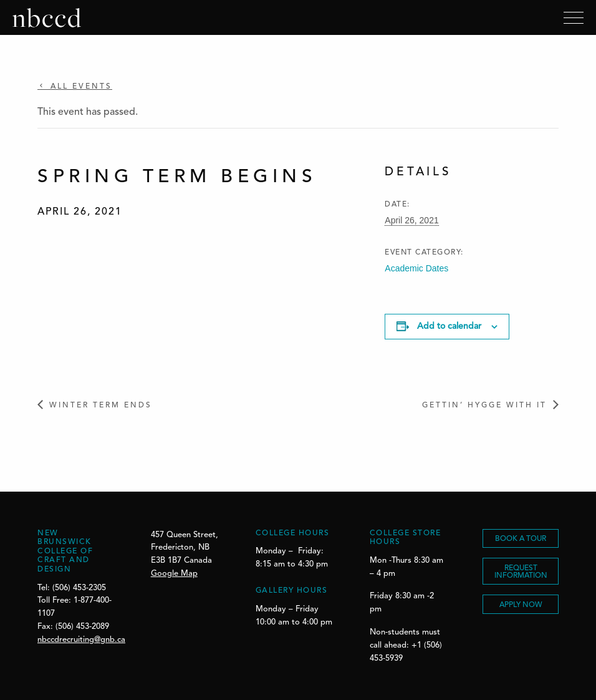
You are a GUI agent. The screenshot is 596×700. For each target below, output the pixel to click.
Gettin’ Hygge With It (484, 406)
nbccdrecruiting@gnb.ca (81, 640)
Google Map (174, 574)
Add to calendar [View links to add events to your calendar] (449, 326)
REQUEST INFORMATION (521, 572)
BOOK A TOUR (521, 539)
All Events (79, 87)
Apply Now (521, 605)
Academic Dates (416, 268)
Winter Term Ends (101, 406)
